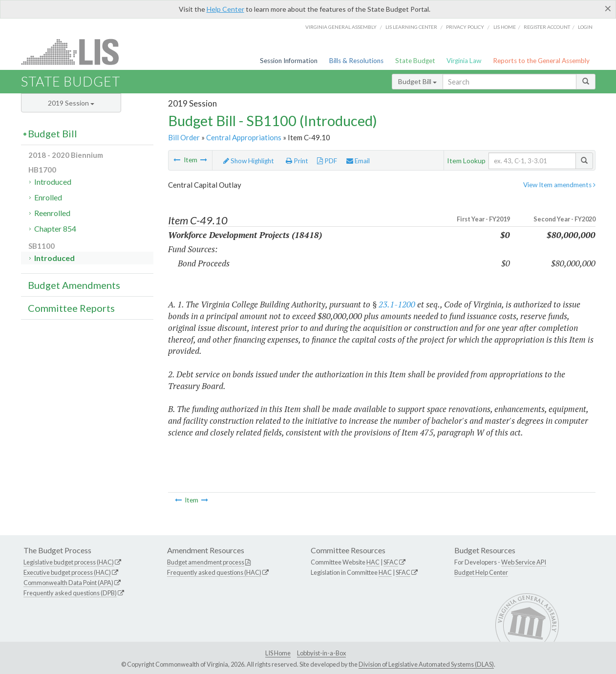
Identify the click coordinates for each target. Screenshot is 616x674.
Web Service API (524, 562)
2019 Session (71, 103)
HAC (373, 562)
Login (585, 27)
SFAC (391, 562)
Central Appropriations (244, 137)
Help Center (225, 9)
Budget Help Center (481, 572)
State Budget (415, 61)
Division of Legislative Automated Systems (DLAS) (426, 664)
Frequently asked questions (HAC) (214, 572)
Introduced (53, 182)
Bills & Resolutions (356, 61)
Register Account (547, 27)
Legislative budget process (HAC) (69, 562)
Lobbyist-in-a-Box (321, 653)
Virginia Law (464, 61)
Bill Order (184, 137)
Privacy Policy (465, 27)
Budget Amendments (74, 285)
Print (297, 161)
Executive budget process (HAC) (67, 572)
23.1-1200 (397, 304)
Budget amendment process (206, 562)
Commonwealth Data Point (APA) (68, 583)
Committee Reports (71, 308)
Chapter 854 (55, 228)
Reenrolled (52, 213)
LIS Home (278, 653)
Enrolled (48, 197)
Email (358, 161)
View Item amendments (559, 185)
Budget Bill (417, 81)
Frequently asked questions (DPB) (70, 593)
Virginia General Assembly (341, 27)
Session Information (289, 61)
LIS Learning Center (411, 27)
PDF (327, 161)
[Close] (608, 8)
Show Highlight (249, 161)
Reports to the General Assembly (541, 61)
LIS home (505, 27)
